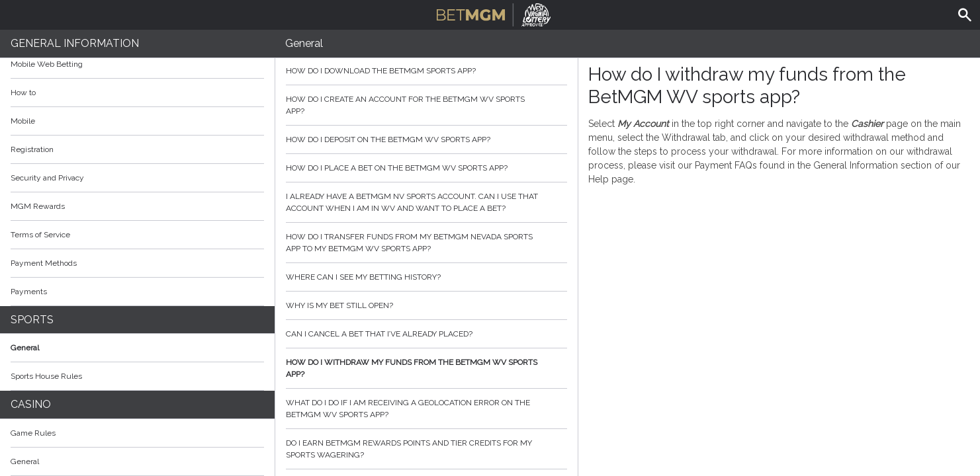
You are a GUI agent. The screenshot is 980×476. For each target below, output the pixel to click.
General (25, 348)
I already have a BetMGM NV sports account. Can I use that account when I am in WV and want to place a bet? (426, 202)
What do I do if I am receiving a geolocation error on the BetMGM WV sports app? (426, 409)
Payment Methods (137, 263)
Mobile (23, 121)
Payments (137, 292)
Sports (32, 320)
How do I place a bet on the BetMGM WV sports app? (426, 168)
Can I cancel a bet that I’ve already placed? (426, 334)
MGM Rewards (38, 206)
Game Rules (137, 433)
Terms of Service (137, 235)
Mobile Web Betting (47, 64)
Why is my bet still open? (426, 305)
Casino (31, 404)
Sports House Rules (46, 376)
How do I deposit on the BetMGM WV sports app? (426, 139)
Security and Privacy (47, 178)
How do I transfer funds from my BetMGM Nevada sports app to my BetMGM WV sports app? (426, 243)
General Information (75, 43)
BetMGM (494, 13)
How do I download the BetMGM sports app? (426, 71)
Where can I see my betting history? (426, 277)
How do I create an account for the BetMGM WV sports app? (426, 105)
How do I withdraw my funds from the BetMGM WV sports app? (426, 368)
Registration (32, 149)
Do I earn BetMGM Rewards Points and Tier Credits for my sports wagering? (426, 449)
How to (137, 93)
